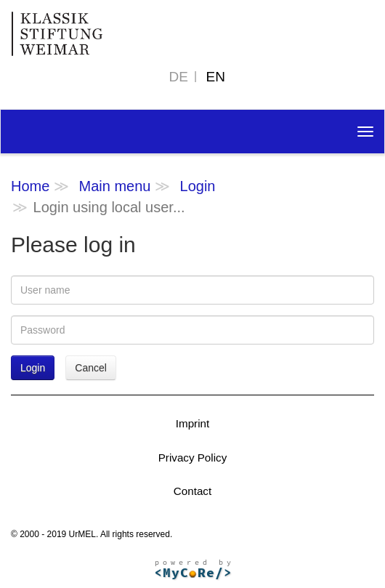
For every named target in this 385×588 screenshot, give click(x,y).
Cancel (91, 368)
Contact (192, 491)
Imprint (192, 423)
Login (198, 186)
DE (179, 77)
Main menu (114, 186)
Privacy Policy (193, 458)
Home (30, 186)
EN (216, 77)
